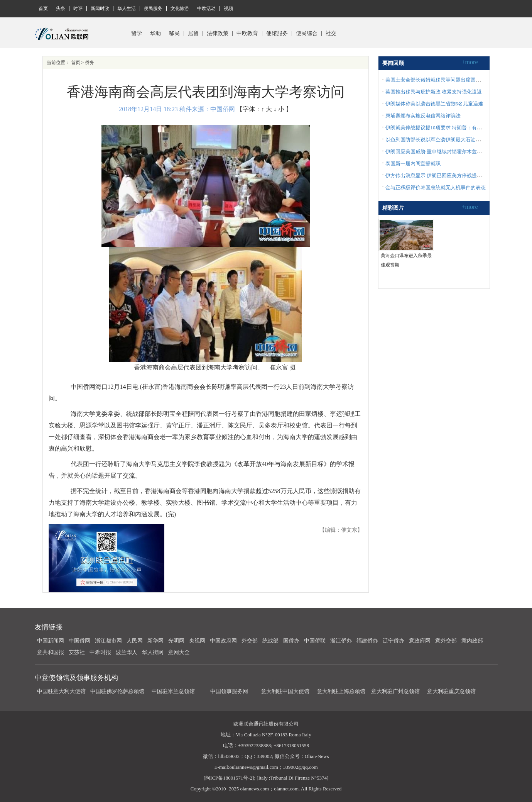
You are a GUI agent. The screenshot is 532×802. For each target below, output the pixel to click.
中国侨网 (79, 641)
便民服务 (153, 8)
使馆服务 (277, 34)
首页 (43, 8)
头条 (61, 8)
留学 (137, 34)
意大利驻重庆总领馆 (451, 691)
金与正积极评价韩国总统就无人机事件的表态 (436, 187)
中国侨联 (315, 641)
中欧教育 (247, 34)
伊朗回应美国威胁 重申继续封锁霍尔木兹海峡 (436, 152)
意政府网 (420, 641)
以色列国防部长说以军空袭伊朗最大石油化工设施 (441, 140)
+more (470, 62)
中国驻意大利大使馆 (61, 691)
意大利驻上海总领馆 (340, 691)
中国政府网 (223, 641)
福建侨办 (367, 641)
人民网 (135, 641)
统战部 (270, 641)
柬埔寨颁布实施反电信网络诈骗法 (423, 116)
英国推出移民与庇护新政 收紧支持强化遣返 (434, 92)
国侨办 (291, 641)
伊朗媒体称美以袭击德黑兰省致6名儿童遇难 (434, 104)
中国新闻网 (51, 641)
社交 (331, 34)
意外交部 (446, 641)
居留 (193, 34)
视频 (228, 8)
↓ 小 (279, 109)
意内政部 (472, 641)
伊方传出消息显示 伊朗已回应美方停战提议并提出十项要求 (451, 175)
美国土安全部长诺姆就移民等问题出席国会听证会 (441, 80)
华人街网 (153, 652)
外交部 (250, 641)
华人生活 (127, 8)
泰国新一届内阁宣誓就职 (413, 164)
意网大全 (179, 652)
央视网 (197, 641)
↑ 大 (267, 109)
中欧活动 (206, 8)
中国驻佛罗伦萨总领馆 (117, 691)
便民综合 (307, 34)
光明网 (176, 641)
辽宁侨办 (394, 641)
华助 (155, 34)
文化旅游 (180, 8)
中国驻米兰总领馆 (173, 691)
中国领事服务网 (229, 691)
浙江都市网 (108, 641)
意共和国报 (51, 652)
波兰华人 (127, 652)
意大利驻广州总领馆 (395, 691)
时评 (78, 8)
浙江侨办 (341, 641)
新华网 (155, 641)
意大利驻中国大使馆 (285, 691)
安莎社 (77, 652)
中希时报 (100, 652)
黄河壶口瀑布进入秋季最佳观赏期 (406, 260)
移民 (174, 34)
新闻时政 (100, 8)
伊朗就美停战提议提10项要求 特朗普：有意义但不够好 (446, 128)
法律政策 (218, 34)
